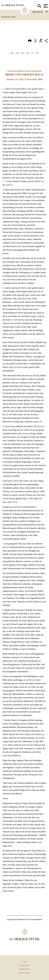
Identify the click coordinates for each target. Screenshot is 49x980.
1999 (14, 17)
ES (23, 53)
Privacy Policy (24, 973)
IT (32, 53)
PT (37, 53)
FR (28, 53)
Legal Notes (24, 965)
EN (18, 53)
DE (12, 53)
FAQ (25, 962)
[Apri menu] (46, 6)
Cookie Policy (24, 969)
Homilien (6, 17)
